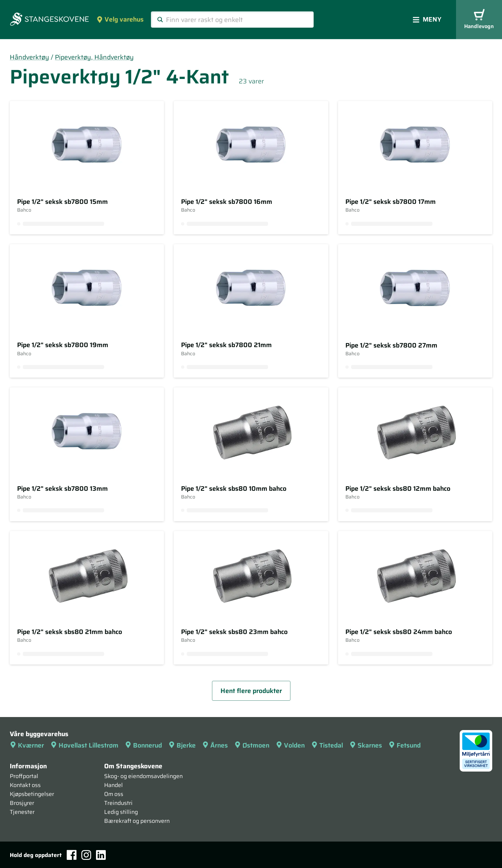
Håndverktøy (29, 57)
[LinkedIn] (101, 855)
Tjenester (22, 812)
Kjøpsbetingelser (32, 794)
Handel (113, 785)
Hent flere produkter (251, 691)
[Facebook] (72, 855)
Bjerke (182, 745)
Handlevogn (479, 20)
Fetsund (405, 745)
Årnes (215, 745)
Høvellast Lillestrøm (84, 745)
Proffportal (24, 776)
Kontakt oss (25, 785)
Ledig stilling (121, 812)
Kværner (27, 745)
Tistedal (327, 745)
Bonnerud (143, 745)
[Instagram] (86, 855)
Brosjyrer (22, 803)
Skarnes (366, 745)
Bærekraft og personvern (137, 821)
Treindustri (118, 803)
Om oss (114, 794)
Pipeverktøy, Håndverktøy (94, 57)
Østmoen (252, 745)
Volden (290, 745)
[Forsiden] (49, 20)
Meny (427, 19)
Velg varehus (120, 19)
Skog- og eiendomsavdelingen (143, 776)
